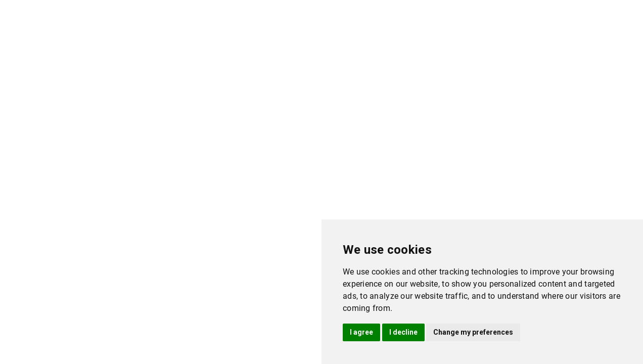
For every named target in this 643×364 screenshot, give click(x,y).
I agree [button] (361, 332)
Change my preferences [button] (473, 332)
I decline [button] (403, 332)
